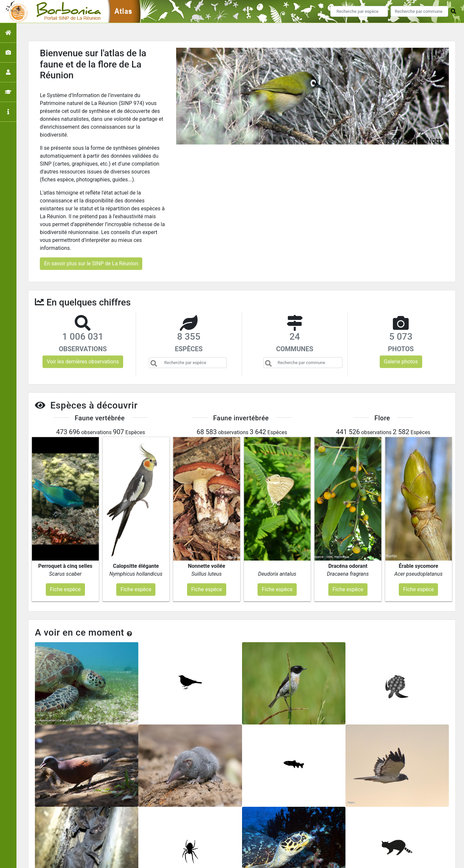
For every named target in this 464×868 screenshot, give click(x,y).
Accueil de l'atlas (177, 839)
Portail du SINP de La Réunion (235, 839)
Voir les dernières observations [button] (83, 362)
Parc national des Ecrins (302, 859)
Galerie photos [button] (401, 362)
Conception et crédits (299, 839)
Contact (337, 839)
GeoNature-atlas (221, 859)
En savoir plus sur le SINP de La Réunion (91, 263)
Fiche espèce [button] (65, 515)
